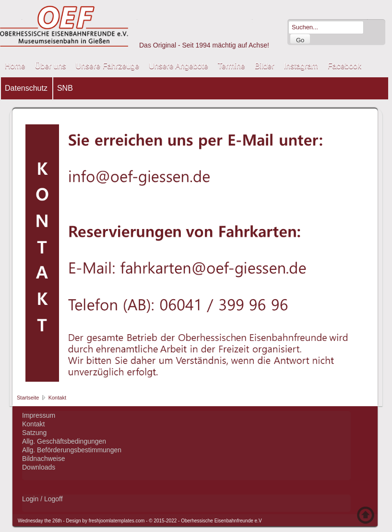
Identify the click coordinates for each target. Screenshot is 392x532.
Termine (232, 66)
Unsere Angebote (178, 66)
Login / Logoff (42, 499)
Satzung (34, 433)
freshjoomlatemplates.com (117, 521)
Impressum (39, 415)
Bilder (265, 66)
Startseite (28, 398)
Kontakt (33, 424)
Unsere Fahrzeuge (108, 66)
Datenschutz (26, 88)
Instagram (301, 66)
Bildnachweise (44, 459)
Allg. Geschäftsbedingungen (64, 441)
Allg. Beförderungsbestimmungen (72, 450)
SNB (65, 88)
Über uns (51, 66)
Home (15, 66)
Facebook (344, 66)
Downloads (39, 467)
